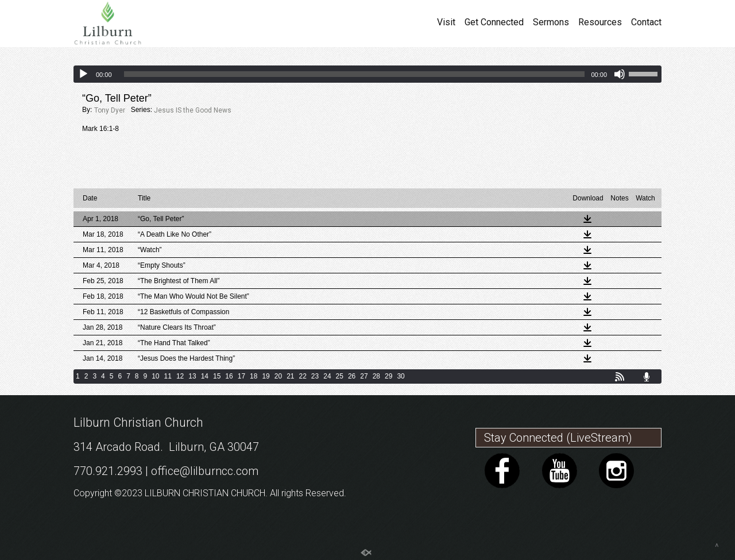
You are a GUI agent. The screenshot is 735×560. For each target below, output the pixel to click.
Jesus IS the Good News (193, 110)
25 (340, 376)
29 (388, 376)
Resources (600, 22)
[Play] (83, 74)
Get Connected (494, 22)
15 (217, 376)
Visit (446, 22)
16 (229, 376)
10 (155, 376)
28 (376, 376)
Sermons (551, 22)
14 (205, 376)
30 (401, 376)
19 (266, 376)
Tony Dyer (110, 110)
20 (278, 376)
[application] (367, 74)
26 (352, 376)
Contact (646, 22)
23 (315, 376)
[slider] (355, 74)
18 (254, 376)
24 (327, 376)
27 (364, 376)
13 (192, 376)
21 (290, 376)
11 (168, 376)
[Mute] (620, 74)
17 (241, 376)
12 (180, 376)
